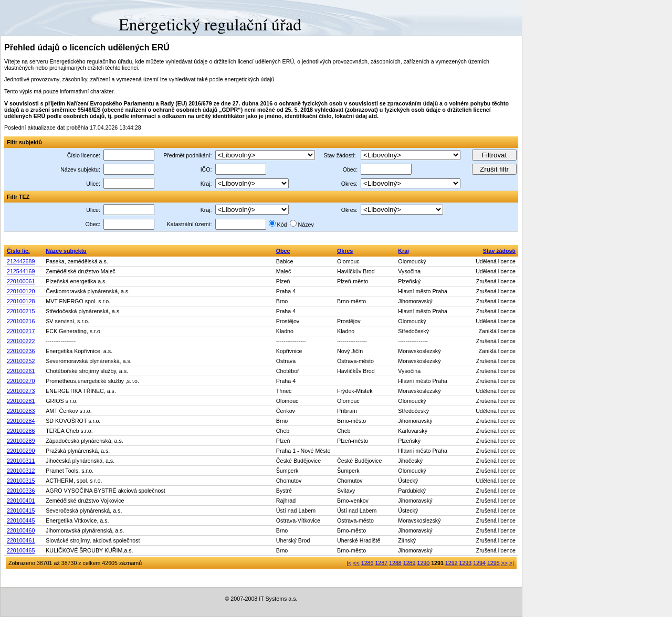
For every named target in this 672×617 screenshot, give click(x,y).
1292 (451, 563)
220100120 (21, 291)
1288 (395, 563)
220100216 (21, 321)
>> (505, 563)
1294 (479, 563)
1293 (466, 563)
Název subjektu (66, 251)
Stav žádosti (499, 251)
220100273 (21, 391)
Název (306, 225)
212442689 (21, 261)
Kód (282, 225)
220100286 (21, 431)
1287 (381, 563)
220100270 (21, 381)
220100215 (21, 311)
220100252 (21, 361)
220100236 (21, 351)
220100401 (21, 501)
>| (512, 563)
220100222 (21, 341)
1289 (409, 563)
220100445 (21, 520)
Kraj (403, 251)
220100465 (21, 550)
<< (356, 563)
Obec (283, 251)
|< (349, 563)
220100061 (21, 281)
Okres (345, 251)
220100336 (21, 491)
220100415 (21, 510)
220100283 (21, 411)
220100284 (21, 421)
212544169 (21, 271)
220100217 (21, 331)
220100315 (21, 481)
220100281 (21, 401)
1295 (493, 563)
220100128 (21, 301)
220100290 (21, 451)
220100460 (21, 530)
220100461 (21, 540)
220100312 (21, 471)
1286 (367, 563)
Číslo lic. (18, 251)
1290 (423, 563)
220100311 (21, 461)
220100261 (21, 371)
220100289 (21, 441)
